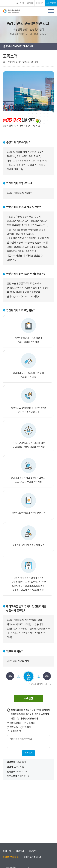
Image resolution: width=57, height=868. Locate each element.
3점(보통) (14, 727)
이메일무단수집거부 (32, 857)
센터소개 (7, 851)
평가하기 (28, 753)
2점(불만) (27, 727)
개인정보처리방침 (11, 857)
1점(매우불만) (15, 731)
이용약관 (33, 851)
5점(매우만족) (15, 723)
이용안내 (20, 851)
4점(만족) (31, 723)
